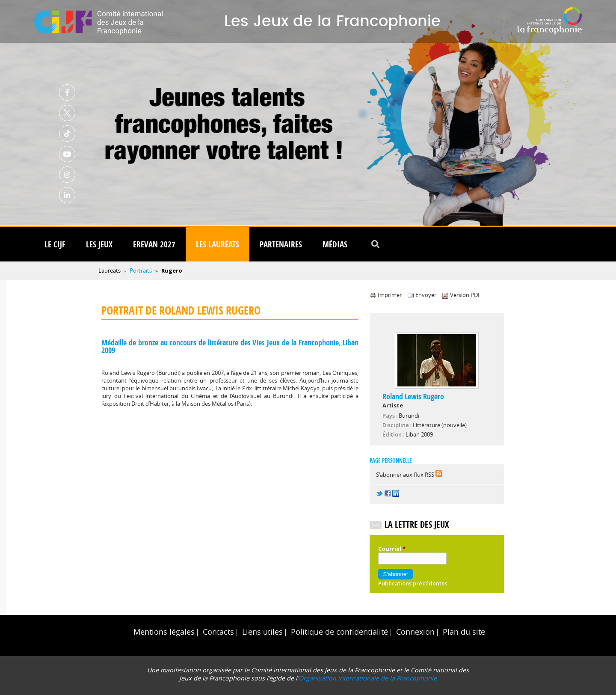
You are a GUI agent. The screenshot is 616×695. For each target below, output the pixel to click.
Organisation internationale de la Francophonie (368, 678)
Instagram (67, 175)
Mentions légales (164, 632)
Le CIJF (55, 244)
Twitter (67, 113)
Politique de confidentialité (339, 632)
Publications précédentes (413, 583)
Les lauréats (218, 244)
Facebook (67, 92)
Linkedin (67, 195)
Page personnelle (391, 460)
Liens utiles (262, 632)
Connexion (415, 632)
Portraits (141, 270)
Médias (335, 244)
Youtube (67, 154)
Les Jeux (99, 244)
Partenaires (281, 244)
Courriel (392, 549)
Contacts (218, 632)
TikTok (67, 134)
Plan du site (464, 632)
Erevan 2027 (154, 244)
